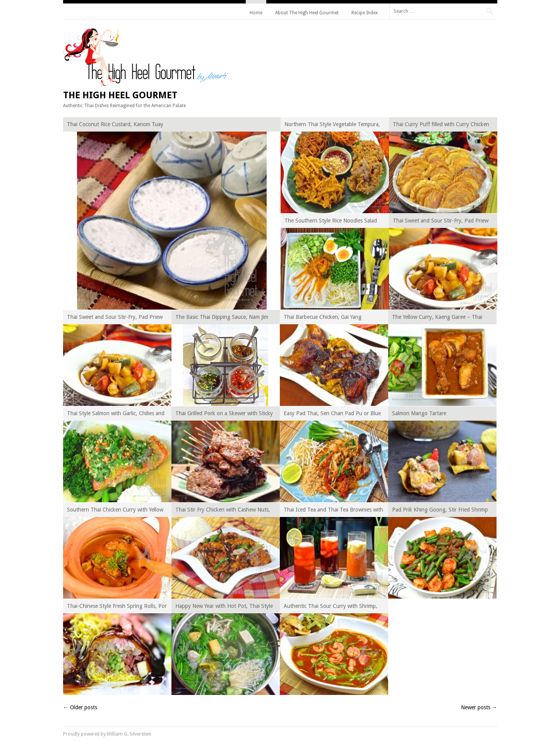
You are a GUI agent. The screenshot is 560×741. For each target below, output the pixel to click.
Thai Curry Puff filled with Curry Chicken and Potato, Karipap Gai (441, 126)
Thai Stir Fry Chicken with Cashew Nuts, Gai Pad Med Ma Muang (223, 511)
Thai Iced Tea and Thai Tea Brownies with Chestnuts (333, 511)
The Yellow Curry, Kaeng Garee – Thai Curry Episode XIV (437, 318)
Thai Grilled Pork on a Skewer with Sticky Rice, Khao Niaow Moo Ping (224, 415)
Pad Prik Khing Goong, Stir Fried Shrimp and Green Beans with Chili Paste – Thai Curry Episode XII (440, 511)
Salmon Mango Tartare (419, 413)
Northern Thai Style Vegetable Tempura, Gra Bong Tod (332, 126)
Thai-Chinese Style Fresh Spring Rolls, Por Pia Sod (117, 607)
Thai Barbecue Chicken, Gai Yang (323, 317)
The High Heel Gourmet (120, 95)
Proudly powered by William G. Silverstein (107, 734)
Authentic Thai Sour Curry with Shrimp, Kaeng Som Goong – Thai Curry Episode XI (332, 607)
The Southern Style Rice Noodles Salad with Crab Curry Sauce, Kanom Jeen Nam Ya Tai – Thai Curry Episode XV (333, 222)
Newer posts (479, 707)
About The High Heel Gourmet (307, 13)
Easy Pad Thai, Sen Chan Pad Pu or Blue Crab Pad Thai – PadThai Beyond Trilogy (332, 415)
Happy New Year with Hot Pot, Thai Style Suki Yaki (224, 607)
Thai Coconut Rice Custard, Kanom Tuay (115, 124)
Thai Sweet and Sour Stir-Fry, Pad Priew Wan (441, 222)
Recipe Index (365, 13)
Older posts (80, 707)
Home (256, 13)
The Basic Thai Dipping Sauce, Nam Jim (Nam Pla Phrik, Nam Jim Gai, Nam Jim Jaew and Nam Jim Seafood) (222, 318)
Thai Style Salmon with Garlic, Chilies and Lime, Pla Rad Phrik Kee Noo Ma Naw (116, 415)
